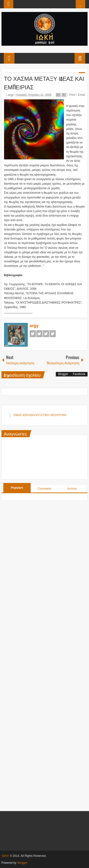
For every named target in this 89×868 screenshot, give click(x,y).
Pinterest (53, 334)
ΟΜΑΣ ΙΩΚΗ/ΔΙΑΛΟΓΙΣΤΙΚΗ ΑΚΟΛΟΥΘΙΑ (40, 415)
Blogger (63, 374)
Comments (44, 489)
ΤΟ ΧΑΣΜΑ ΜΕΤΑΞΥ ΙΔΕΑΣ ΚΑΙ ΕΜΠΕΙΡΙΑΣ (44, 82)
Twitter (39, 334)
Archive (72, 489)
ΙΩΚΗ (5, 856)
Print (71, 95)
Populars (17, 488)
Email (80, 95)
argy (11, 95)
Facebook (33, 334)
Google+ (46, 334)
